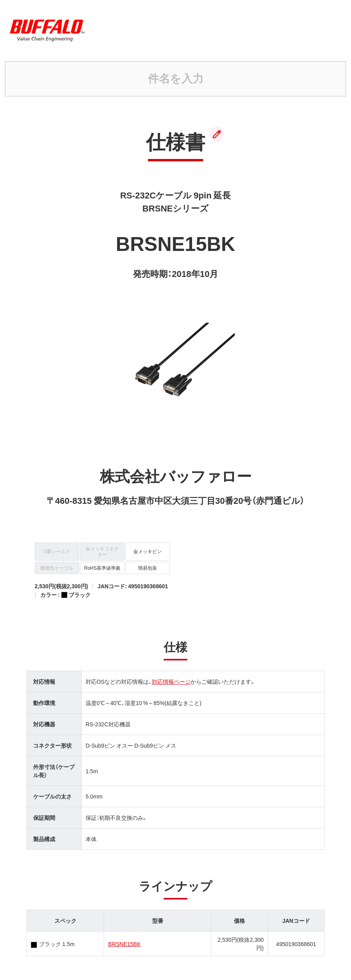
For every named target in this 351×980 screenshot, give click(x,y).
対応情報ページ (171, 681)
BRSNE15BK (124, 944)
